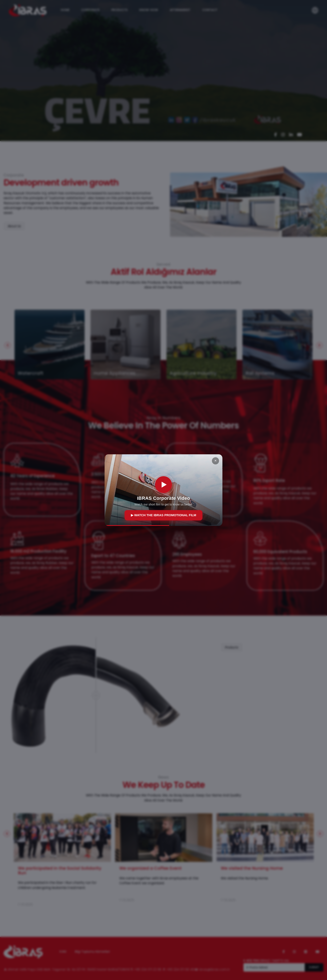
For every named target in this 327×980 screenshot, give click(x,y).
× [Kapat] (215, 461)
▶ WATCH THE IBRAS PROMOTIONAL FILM (164, 515)
